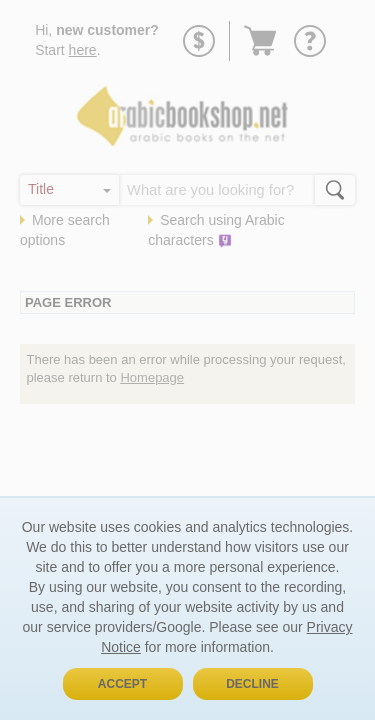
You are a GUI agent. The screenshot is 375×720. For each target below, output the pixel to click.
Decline (252, 684)
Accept (122, 684)
